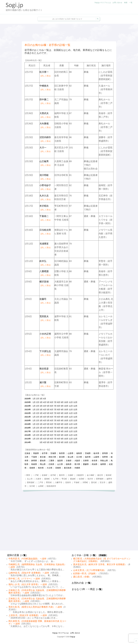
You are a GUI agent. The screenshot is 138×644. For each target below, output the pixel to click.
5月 (48, 402)
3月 (41, 399)
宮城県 (53, 453)
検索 (126, 3)
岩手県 (45, 453)
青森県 (36, 453)
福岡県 (103, 464)
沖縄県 (77, 468)
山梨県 (96, 457)
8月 (59, 402)
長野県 (105, 457)
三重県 (51, 461)
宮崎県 (58, 468)
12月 (75, 402)
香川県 (77, 464)
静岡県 (34, 461)
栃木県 (96, 453)
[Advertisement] (69, 33)
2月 (38, 399)
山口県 (60, 464)
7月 (55, 402)
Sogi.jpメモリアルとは (103, 3)
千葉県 (34, 457)
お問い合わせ (117, 3)
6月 (52, 402)
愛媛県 (86, 464)
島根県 (34, 464)
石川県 (79, 457)
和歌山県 (104, 461)
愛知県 (43, 461)
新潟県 (62, 457)
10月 (66, 402)
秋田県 (62, 453)
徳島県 (69, 464)
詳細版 (103, 555)
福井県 (88, 457)
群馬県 (105, 453)
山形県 (70, 453)
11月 (71, 402)
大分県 (49, 468)
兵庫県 (86, 461)
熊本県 (41, 468)
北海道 (27, 453)
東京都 (43, 457)
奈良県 (94, 461)
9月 (62, 402)
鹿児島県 (68, 468)
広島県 (51, 464)
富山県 (70, 457)
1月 (34, 399)
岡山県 (43, 464)
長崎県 (32, 468)
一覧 (131, 3)
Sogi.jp (73, 637)
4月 (45, 399)
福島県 (79, 453)
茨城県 (88, 453)
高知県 (94, 464)
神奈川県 (52, 457)
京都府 (69, 461)
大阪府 (77, 461)
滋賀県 (60, 461)
